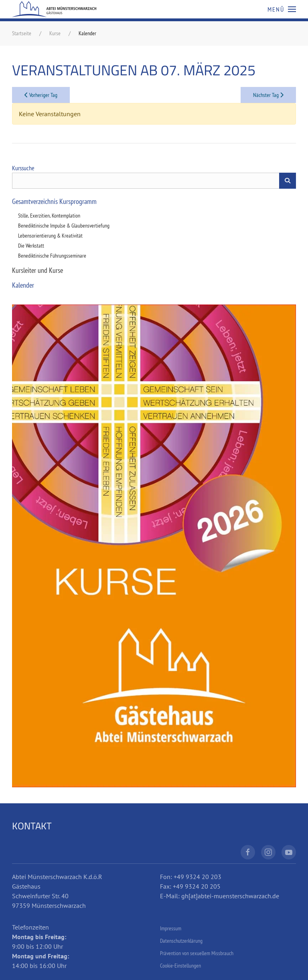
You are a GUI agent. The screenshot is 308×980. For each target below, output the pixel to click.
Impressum (171, 928)
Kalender (23, 285)
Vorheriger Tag (41, 95)
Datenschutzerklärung (181, 941)
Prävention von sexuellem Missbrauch (197, 953)
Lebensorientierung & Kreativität (50, 236)
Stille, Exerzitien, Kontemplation (49, 216)
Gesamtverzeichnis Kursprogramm (54, 201)
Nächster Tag (268, 95)
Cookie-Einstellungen (180, 966)
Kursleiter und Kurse (37, 270)
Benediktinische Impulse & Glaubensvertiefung (64, 226)
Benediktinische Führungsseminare (52, 256)
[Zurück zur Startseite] (54, 9)
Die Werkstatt (31, 246)
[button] (282, 9)
